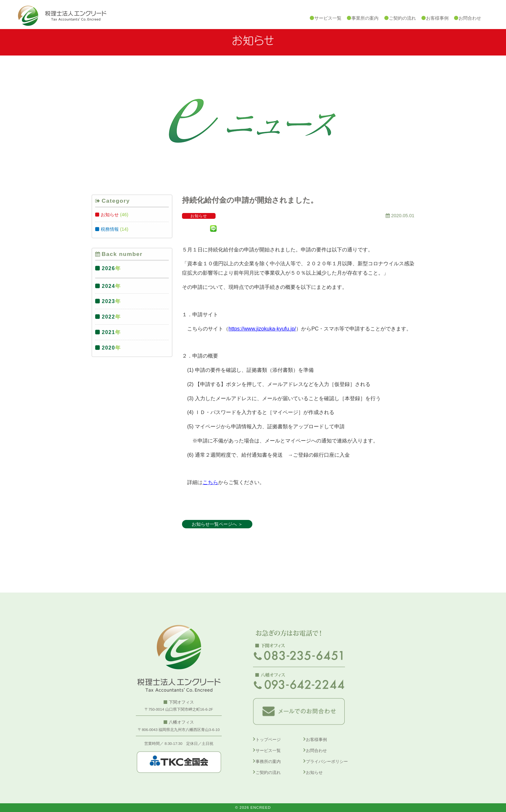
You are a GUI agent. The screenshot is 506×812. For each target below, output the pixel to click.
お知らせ (110, 215)
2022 (109, 317)
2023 (109, 301)
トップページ (268, 740)
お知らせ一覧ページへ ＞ (217, 524)
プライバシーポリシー (327, 761)
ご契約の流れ (268, 772)
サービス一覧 (268, 751)
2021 (109, 332)
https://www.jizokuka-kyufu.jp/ (262, 329)
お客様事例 (316, 740)
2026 (109, 268)
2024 (109, 286)
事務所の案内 (268, 761)
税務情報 (110, 229)
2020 (109, 348)
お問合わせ (316, 751)
